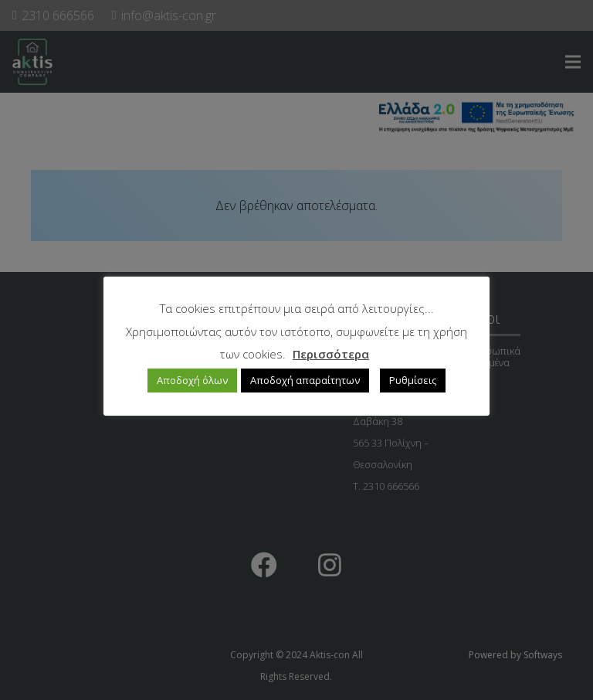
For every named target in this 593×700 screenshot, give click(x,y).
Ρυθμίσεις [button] (413, 380)
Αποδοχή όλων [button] (192, 380)
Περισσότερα (331, 354)
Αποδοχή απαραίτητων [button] (305, 380)
